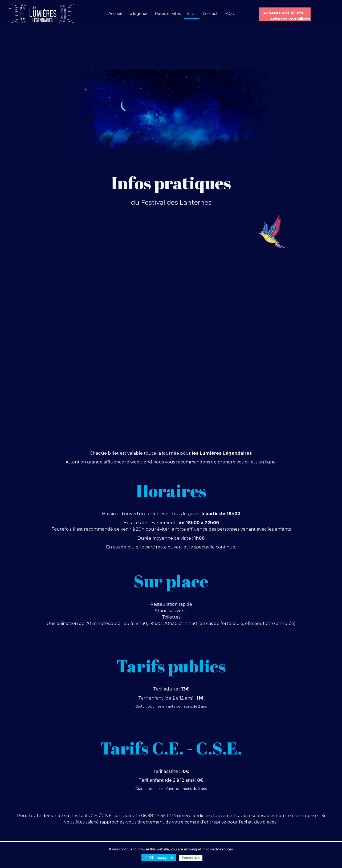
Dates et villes (168, 14)
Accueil (115, 14)
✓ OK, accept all (159, 857)
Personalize (191, 858)
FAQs (229, 14)
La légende (138, 14)
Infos (192, 14)
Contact (210, 14)
